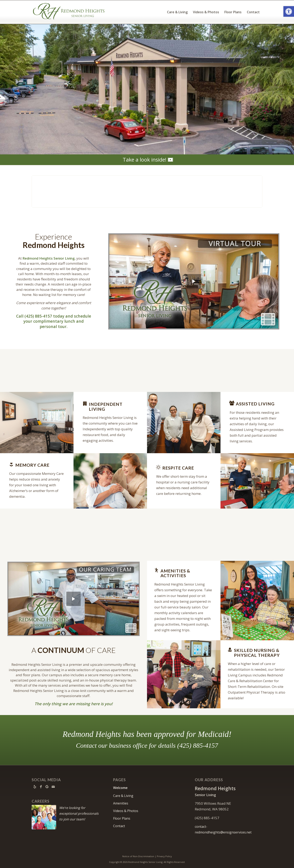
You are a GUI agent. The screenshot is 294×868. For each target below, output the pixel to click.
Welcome (120, 788)
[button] (289, 11)
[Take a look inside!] (147, 160)
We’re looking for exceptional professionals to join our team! (79, 813)
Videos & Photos (126, 811)
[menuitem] (177, 12)
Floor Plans (122, 818)
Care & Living (123, 796)
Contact (119, 826)
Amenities (121, 803)
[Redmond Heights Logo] (69, 12)
